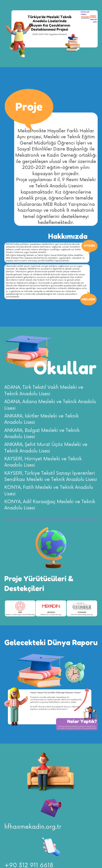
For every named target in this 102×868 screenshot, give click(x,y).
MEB (20, 613)
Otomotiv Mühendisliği (79, 615)
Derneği (90, 615)
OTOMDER (82, 613)
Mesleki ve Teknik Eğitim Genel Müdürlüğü (20, 615)
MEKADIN (51, 613)
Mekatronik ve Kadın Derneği (51, 615)
